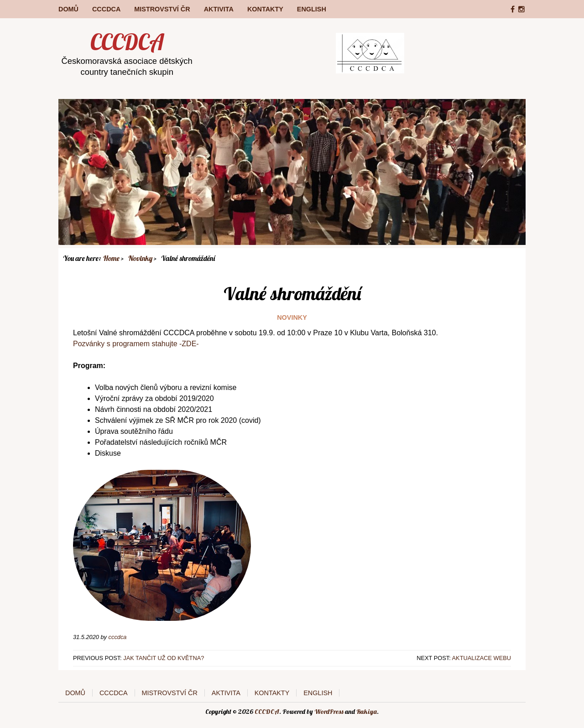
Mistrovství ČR (162, 9)
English (312, 9)
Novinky (292, 317)
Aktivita (219, 9)
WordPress (329, 712)
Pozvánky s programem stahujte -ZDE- (136, 344)
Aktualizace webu (482, 658)
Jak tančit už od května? (164, 658)
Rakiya (367, 712)
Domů (68, 9)
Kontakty (265, 9)
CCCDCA (106, 9)
